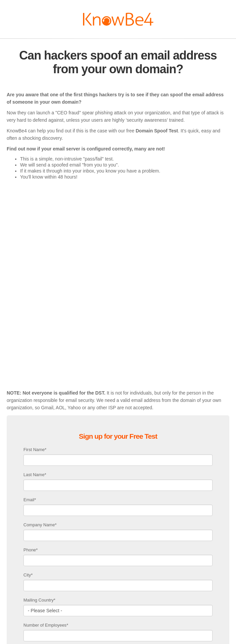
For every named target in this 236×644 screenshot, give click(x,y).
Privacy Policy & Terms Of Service (143, 637)
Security (184, 637)
